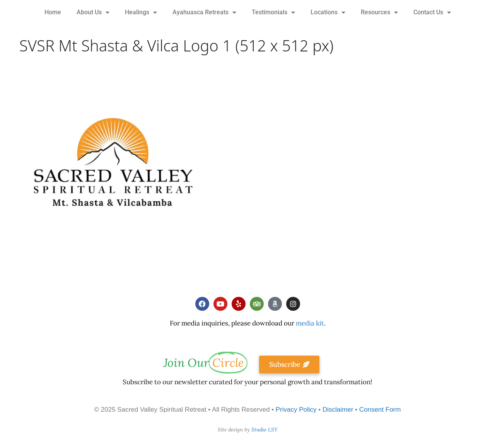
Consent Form (380, 410)
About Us (93, 12)
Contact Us (432, 12)
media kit (310, 323)
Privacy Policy (296, 410)
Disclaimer (338, 410)
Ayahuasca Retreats (204, 12)
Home (53, 12)
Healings (141, 12)
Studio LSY (265, 430)
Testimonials (273, 12)
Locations (328, 12)
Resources (379, 12)
